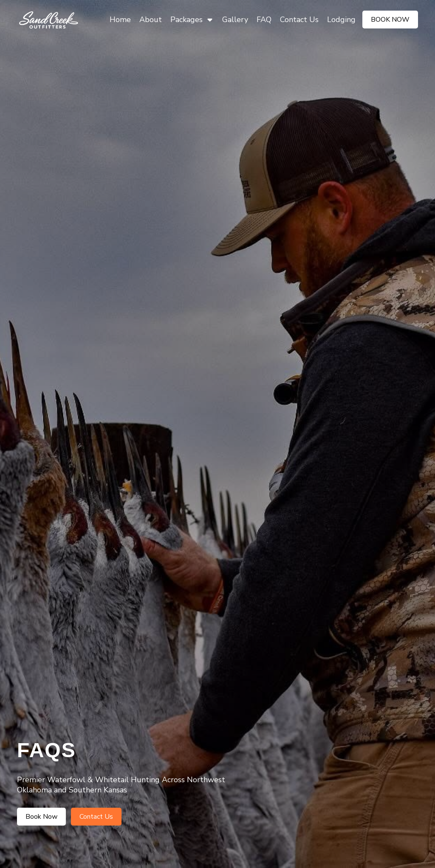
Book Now (390, 20)
